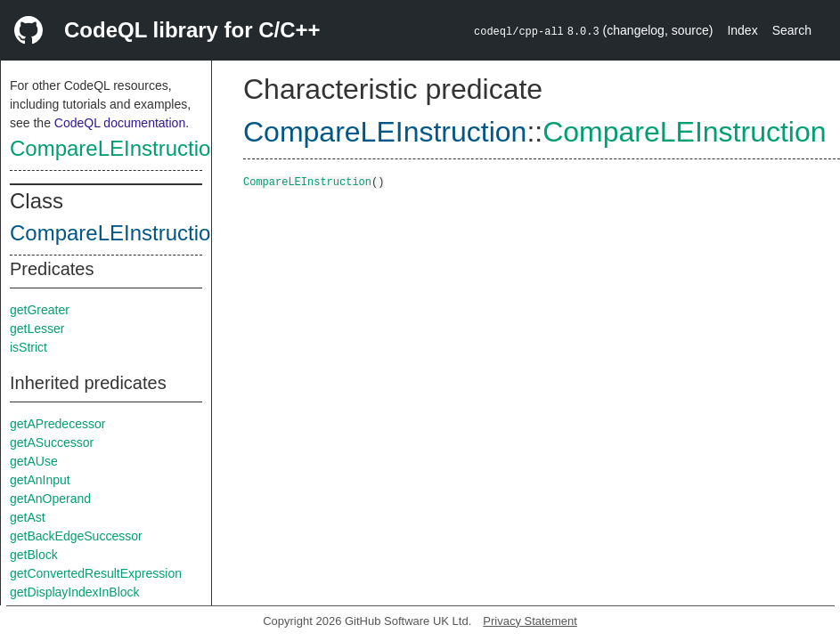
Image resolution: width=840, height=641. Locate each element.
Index (742, 30)
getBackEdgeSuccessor (76, 536)
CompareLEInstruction (116, 148)
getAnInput (40, 480)
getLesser (37, 329)
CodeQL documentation (120, 123)
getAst (28, 517)
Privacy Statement (530, 621)
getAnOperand (50, 499)
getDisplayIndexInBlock (75, 592)
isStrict (29, 347)
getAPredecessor (57, 424)
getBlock (34, 555)
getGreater (40, 310)
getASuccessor (52, 442)
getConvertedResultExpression (96, 573)
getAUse (34, 461)
